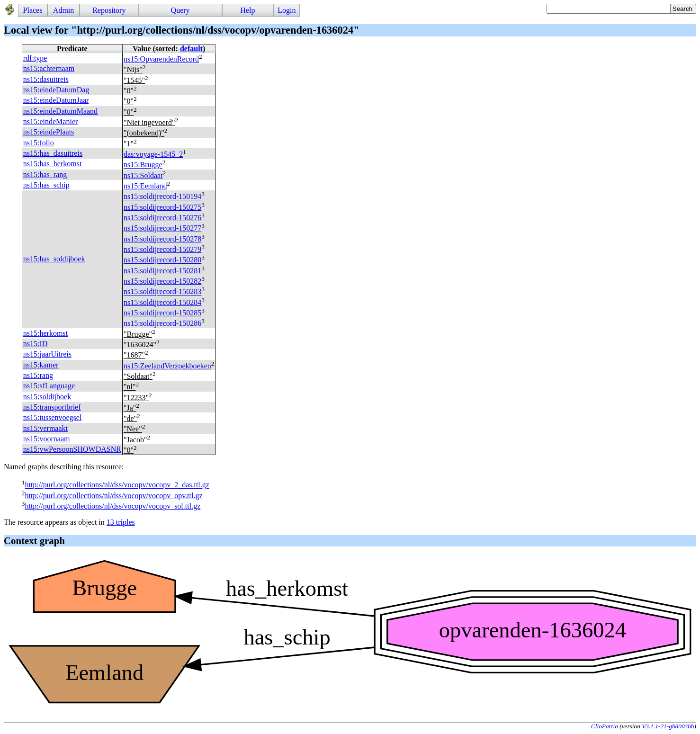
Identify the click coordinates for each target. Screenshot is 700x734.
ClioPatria (605, 726)
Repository (109, 10)
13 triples (121, 522)
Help (247, 10)
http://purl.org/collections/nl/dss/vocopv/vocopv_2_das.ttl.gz (117, 485)
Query (180, 10)
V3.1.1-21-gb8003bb (668, 726)
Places (33, 10)
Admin (63, 10)
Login (287, 10)
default (191, 49)
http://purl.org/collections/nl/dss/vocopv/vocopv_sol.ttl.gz (112, 506)
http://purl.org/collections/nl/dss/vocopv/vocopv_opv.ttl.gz (113, 496)
